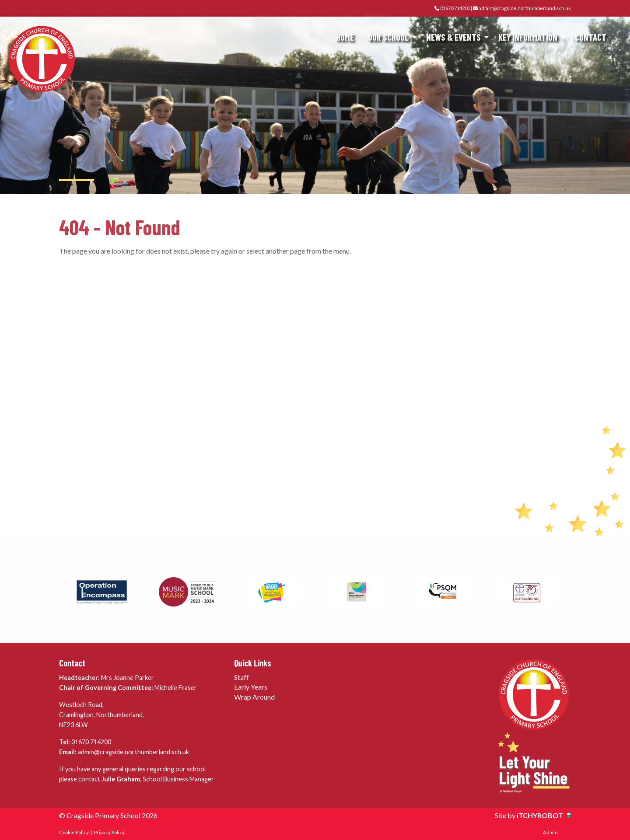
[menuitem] (345, 37)
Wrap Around (254, 697)
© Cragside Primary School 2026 (108, 815)
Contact (591, 37)
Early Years (251, 687)
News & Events (453, 37)
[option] (102, 592)
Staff (241, 677)
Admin (550, 832)
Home (345, 37)
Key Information (528, 37)
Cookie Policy (74, 832)
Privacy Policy (109, 832)
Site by (506, 815)
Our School (388, 37)
